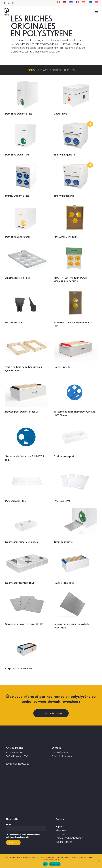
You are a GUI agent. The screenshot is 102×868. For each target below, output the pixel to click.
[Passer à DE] (65, 3)
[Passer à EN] (71, 3)
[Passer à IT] (58, 3)
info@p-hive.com (63, 756)
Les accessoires (49, 70)
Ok (45, 864)
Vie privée (61, 830)
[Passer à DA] (97, 3)
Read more (55, 864)
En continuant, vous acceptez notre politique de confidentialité (23, 836)
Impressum (61, 826)
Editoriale (61, 834)
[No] (99, 861)
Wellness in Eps (64, 842)
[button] (97, 12)
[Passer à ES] (84, 3)
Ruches (69, 70)
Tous (31, 70)
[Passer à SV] (90, 3)
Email (8, 825)
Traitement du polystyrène (69, 838)
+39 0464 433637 (63, 752)
